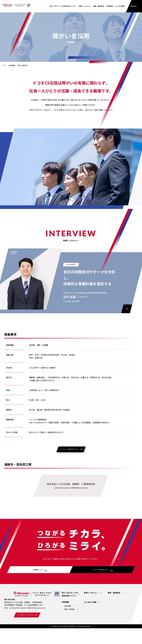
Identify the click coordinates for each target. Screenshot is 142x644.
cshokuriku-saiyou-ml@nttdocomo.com (71, 495)
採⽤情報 (110, 6)
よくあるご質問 (90, 617)
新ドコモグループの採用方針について (63, 6)
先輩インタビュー (85, 6)
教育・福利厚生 (99, 6)
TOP (5, 65)
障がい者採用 (70, 624)
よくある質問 (120, 6)
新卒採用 (68, 621)
